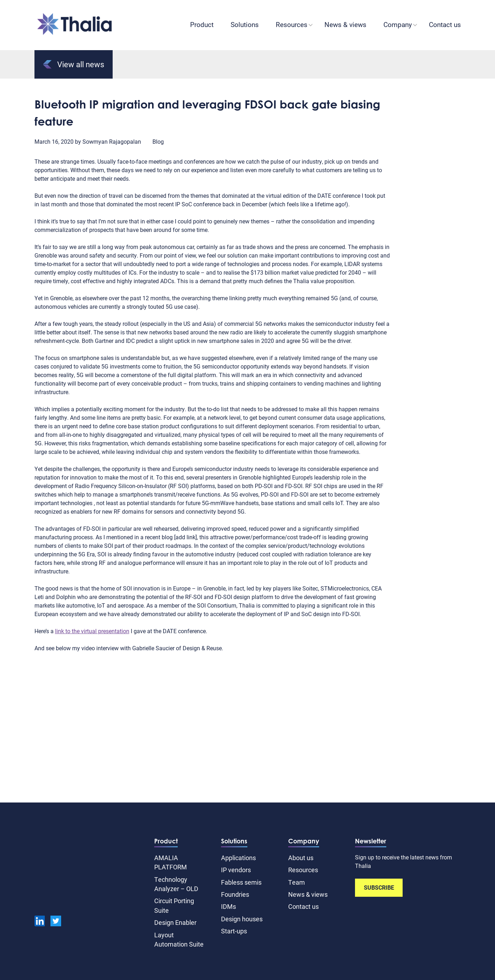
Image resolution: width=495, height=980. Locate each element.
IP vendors (236, 870)
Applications (238, 858)
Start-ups (234, 931)
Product (202, 24)
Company (398, 24)
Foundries (235, 894)
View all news (74, 64)
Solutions (245, 24)
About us (301, 858)
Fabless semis (241, 882)
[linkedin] (40, 922)
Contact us (445, 24)
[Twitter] (56, 922)
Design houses (242, 919)
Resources (292, 24)
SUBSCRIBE (379, 887)
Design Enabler (175, 922)
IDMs (228, 906)
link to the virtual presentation (92, 631)
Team (297, 882)
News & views (345, 24)
